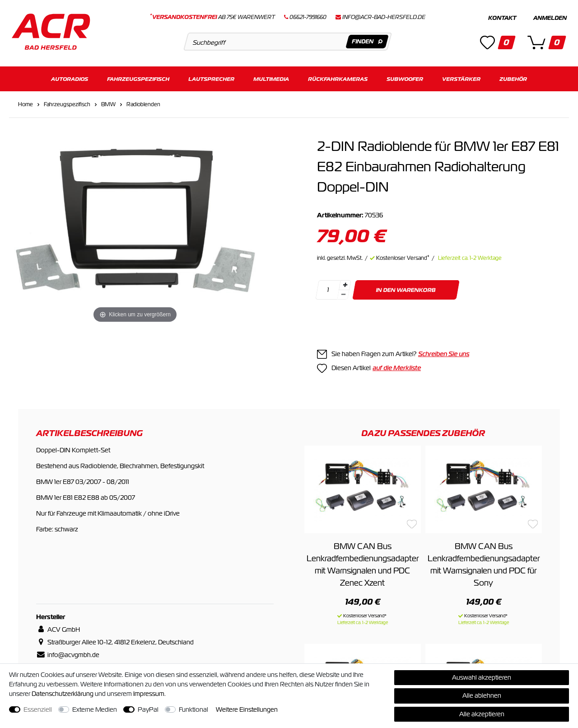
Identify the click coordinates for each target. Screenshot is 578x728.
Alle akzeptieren (482, 714)
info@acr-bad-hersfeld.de (384, 17)
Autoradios (70, 76)
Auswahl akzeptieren (482, 677)
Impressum (149, 694)
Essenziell (38, 709)
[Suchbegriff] (287, 42)
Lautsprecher (211, 76)
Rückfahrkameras (338, 76)
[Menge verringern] (343, 292)
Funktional (193, 709)
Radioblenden (143, 101)
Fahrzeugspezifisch (138, 76)
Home (26, 101)
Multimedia (271, 76)
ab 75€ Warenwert (212, 17)
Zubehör (513, 76)
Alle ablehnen (482, 695)
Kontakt (502, 18)
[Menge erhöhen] (345, 282)
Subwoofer (405, 76)
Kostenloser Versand (403, 255)
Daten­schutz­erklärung (63, 694)
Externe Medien (95, 709)
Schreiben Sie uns (444, 351)
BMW (108, 101)
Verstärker (461, 76)
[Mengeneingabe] (328, 287)
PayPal (148, 709)
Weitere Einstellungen (247, 709)
